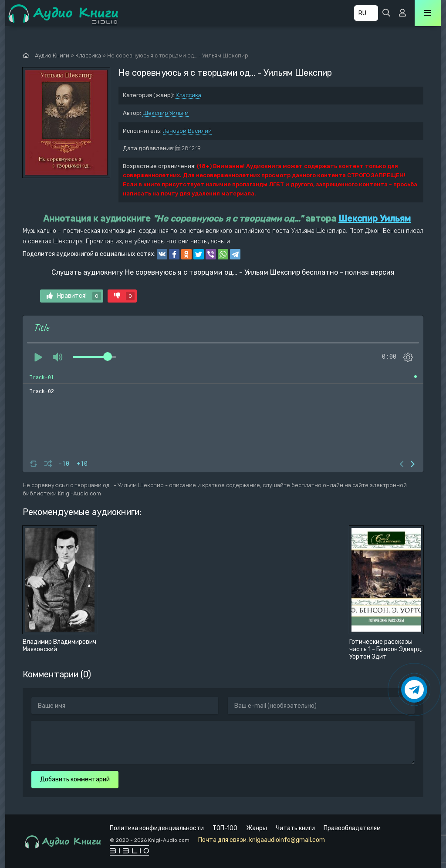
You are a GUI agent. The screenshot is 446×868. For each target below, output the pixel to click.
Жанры (257, 828)
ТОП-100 (225, 828)
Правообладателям (352, 828)
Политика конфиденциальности (157, 828)
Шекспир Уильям (166, 113)
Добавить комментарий (75, 779)
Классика (188, 95)
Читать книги (295, 828)
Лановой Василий (187, 131)
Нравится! (74, 296)
